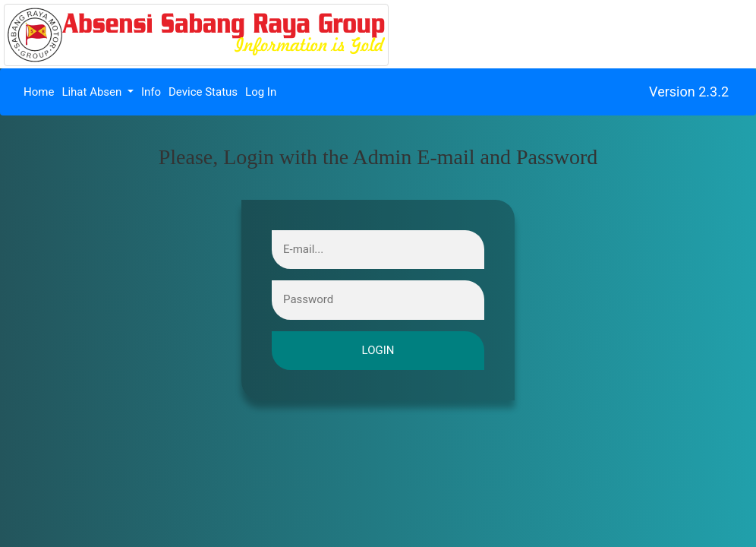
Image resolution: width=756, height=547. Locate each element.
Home (41, 91)
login (378, 351)
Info (151, 92)
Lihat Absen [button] (93, 92)
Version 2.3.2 (689, 92)
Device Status (203, 92)
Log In (261, 92)
